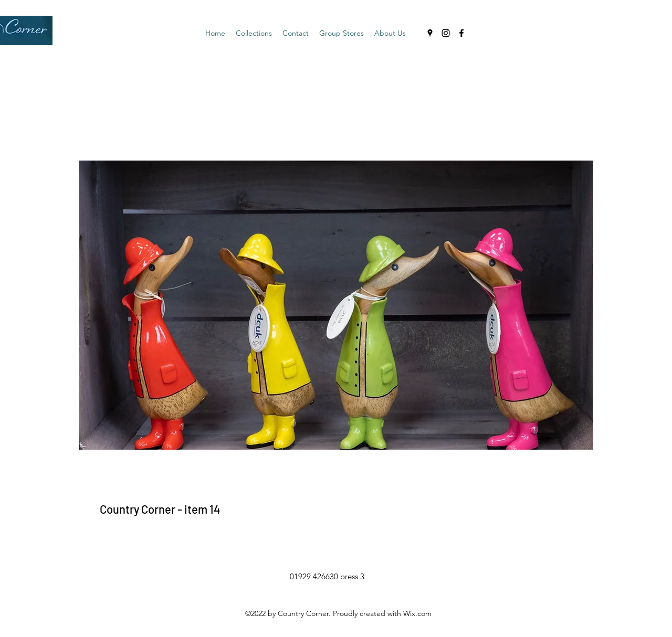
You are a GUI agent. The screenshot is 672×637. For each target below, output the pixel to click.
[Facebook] (461, 33)
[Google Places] (430, 33)
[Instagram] (446, 33)
